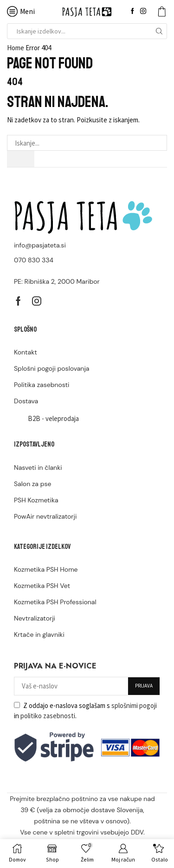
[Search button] (159, 31)
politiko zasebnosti (48, 716)
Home (16, 48)
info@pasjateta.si (40, 245)
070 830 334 (34, 260)
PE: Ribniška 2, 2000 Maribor (57, 281)
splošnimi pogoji (134, 705)
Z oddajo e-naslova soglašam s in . (85, 711)
